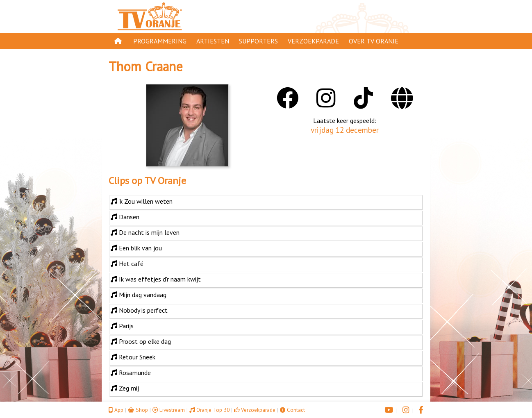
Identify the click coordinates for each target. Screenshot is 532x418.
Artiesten (213, 41)
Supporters (258, 41)
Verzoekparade (313, 41)
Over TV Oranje (374, 41)
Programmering (160, 41)
